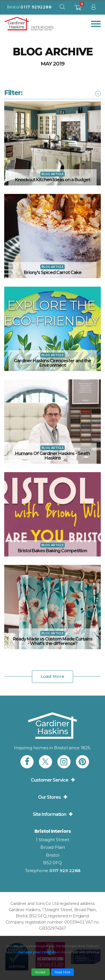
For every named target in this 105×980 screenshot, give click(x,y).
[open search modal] (62, 8)
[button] (13, 93)
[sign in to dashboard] (93, 8)
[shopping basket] (78, 9)
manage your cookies (37, 952)
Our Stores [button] (49, 797)
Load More (53, 676)
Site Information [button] (49, 814)
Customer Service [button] (50, 780)
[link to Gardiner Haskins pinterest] (82, 762)
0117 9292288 (36, 7)
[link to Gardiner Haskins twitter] (46, 762)
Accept (41, 972)
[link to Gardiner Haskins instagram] (64, 762)
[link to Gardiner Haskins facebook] (27, 762)
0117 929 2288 (65, 871)
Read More (62, 972)
